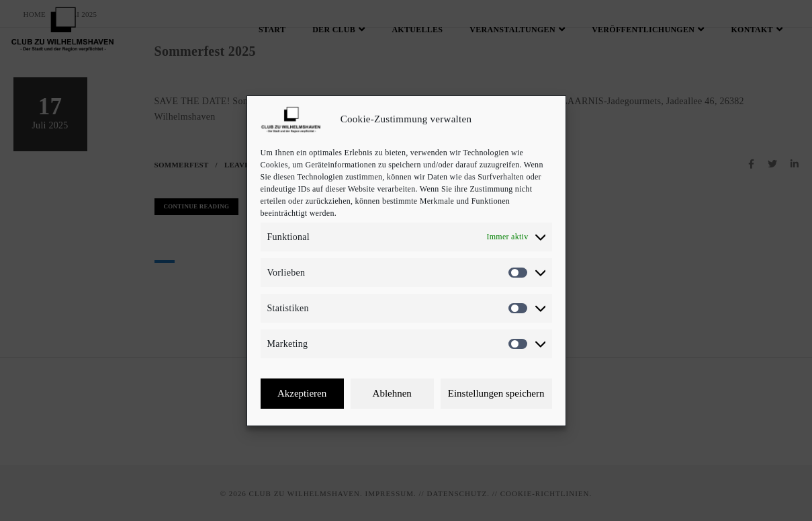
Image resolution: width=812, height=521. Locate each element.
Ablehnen (392, 393)
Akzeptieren (302, 393)
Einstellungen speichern (496, 393)
